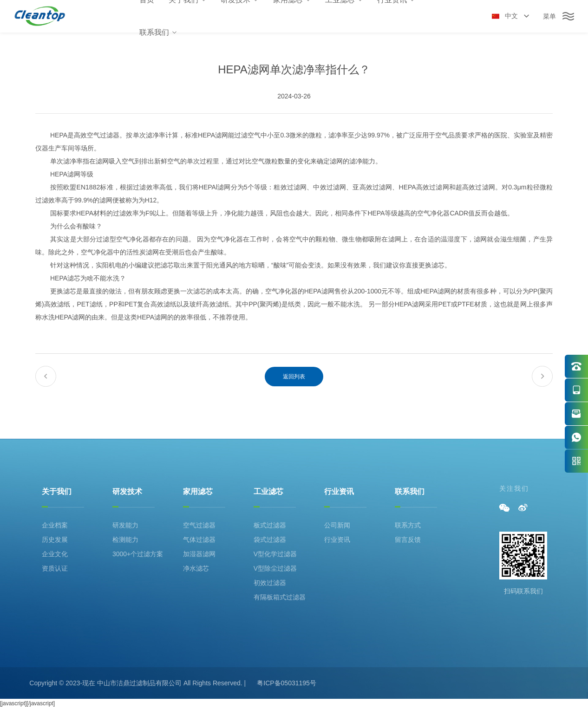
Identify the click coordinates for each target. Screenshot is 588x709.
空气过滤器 (199, 525)
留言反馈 (408, 540)
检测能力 (125, 540)
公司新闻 (337, 525)
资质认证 (55, 568)
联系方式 (408, 525)
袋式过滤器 (270, 540)
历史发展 (55, 540)
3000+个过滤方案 (138, 554)
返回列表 (294, 377)
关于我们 (57, 491)
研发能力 (125, 525)
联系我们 (158, 32)
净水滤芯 (196, 568)
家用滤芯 (198, 491)
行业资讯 (339, 491)
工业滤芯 (268, 491)
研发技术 (127, 491)
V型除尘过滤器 (275, 568)
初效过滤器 (270, 583)
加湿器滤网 (199, 554)
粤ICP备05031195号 (287, 683)
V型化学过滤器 (275, 554)
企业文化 (55, 554)
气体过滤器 (199, 540)
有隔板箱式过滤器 (280, 597)
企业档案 (55, 525)
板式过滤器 (270, 525)
